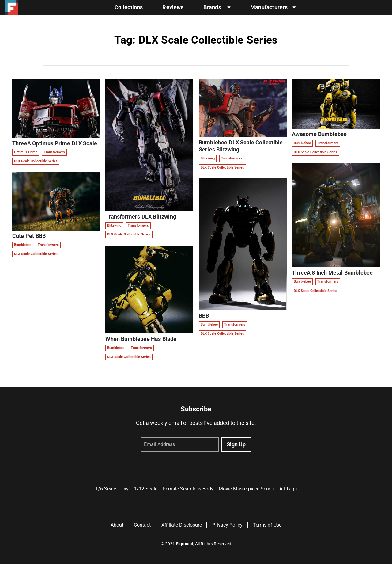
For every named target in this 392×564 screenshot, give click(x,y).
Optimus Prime (26, 152)
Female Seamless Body (188, 489)
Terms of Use (267, 525)
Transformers (54, 152)
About (117, 525)
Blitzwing (114, 225)
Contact (142, 525)
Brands (217, 7)
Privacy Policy (227, 525)
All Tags (288, 489)
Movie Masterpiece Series (246, 489)
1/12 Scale (146, 489)
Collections (129, 7)
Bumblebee (23, 245)
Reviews (173, 7)
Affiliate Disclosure (182, 525)
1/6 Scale (106, 489)
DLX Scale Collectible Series (36, 161)
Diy (125, 489)
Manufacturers (273, 7)
